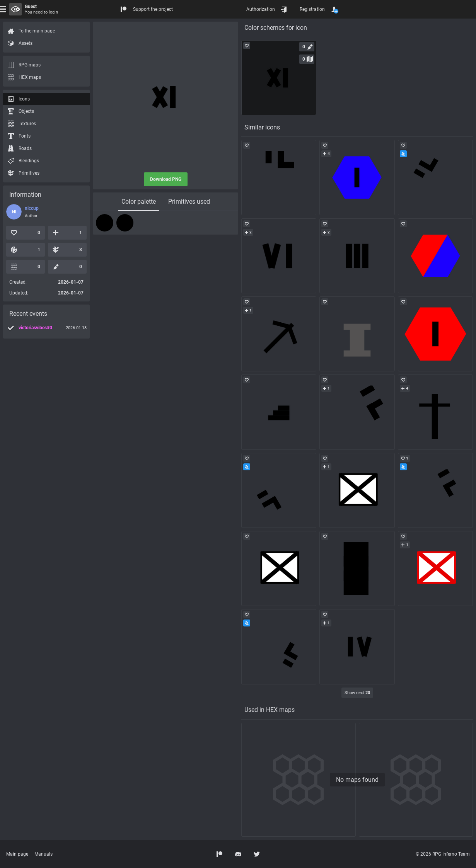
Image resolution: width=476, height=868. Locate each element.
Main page (17, 854)
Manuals (44, 854)
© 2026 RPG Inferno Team (443, 854)
